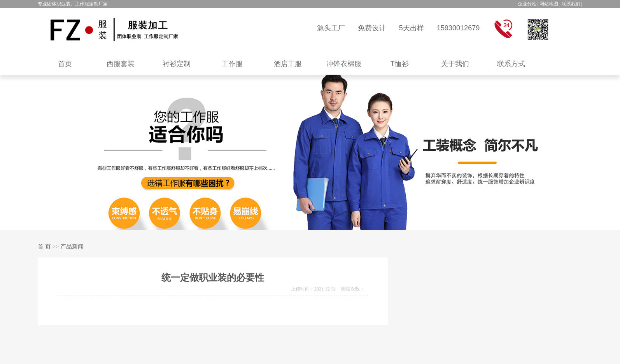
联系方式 (511, 64)
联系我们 (571, 4)
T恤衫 (400, 64)
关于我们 (455, 64)
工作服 (232, 64)
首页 (65, 64)
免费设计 (372, 28)
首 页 (44, 247)
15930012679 (458, 28)
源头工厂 (331, 28)
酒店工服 (288, 64)
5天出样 (412, 28)
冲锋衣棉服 (344, 64)
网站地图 (549, 4)
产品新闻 (72, 247)
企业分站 (527, 4)
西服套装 (121, 64)
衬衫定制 (177, 64)
